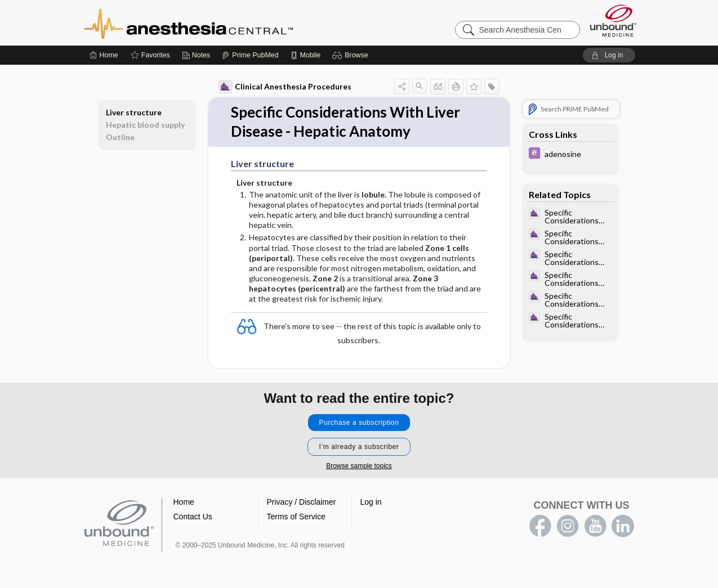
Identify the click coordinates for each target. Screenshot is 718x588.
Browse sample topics (359, 466)
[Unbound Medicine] (613, 21)
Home (184, 502)
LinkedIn (623, 526)
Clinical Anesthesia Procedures (285, 87)
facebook (540, 526)
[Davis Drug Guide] (570, 154)
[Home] (104, 55)
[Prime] (250, 55)
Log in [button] (371, 502)
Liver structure (134, 112)
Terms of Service (296, 517)
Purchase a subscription (359, 423)
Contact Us (193, 517)
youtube (595, 526)
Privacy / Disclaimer (302, 502)
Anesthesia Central (224, 23)
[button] (352, 55)
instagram (568, 526)
